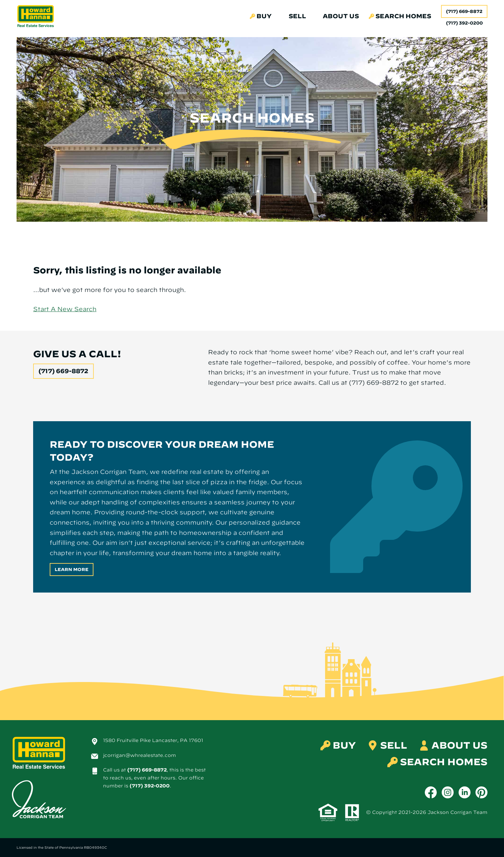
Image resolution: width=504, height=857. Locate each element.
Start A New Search (65, 309)
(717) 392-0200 (150, 786)
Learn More (72, 570)
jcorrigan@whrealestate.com (140, 755)
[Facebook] (431, 792)
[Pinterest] (481, 792)
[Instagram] (448, 792)
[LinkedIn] (465, 792)
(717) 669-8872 (464, 11)
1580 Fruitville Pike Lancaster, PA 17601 (153, 740)
